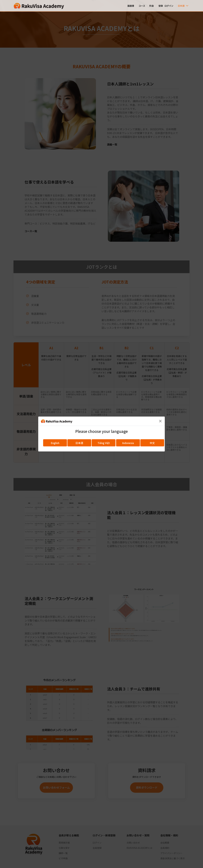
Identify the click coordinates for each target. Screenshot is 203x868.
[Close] (160, 421)
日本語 (79, 443)
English (55, 443)
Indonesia (128, 443)
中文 (152, 443)
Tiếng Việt (104, 443)
